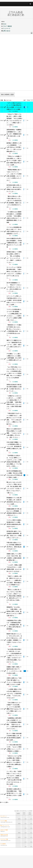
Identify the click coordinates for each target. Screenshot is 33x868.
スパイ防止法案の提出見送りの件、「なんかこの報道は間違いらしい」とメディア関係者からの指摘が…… (14, 748)
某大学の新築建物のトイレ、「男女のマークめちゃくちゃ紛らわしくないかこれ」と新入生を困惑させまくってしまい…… (14, 287)
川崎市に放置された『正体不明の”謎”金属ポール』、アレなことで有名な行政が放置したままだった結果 (14, 681)
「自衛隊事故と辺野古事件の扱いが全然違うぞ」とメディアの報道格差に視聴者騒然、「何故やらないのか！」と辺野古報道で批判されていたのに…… (14, 723)
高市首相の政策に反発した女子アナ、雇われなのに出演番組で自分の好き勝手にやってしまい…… (14, 188)
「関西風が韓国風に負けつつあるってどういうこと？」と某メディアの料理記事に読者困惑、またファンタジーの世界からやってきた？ (14, 175)
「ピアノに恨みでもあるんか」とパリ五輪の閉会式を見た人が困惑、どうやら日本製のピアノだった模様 (14, 106)
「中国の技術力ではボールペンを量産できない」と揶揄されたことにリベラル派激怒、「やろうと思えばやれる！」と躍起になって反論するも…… (14, 419)
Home (4, 24)
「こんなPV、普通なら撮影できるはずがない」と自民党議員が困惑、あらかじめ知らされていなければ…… (14, 568)
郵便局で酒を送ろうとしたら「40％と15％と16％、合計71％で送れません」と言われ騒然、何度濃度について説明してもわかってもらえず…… (14, 639)
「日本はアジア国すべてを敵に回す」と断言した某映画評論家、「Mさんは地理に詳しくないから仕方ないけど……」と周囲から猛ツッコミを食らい (15, 120)
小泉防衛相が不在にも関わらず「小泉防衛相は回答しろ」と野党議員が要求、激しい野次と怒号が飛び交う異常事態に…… (14, 625)
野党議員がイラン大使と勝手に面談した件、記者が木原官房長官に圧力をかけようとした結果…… (14, 501)
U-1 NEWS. (28, 107)
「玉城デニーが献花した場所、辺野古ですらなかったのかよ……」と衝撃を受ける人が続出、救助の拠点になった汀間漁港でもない (14, 580)
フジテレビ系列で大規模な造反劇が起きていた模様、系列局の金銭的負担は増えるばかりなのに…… (14, 523)
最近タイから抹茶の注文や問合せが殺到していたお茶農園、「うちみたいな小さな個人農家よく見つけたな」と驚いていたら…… (14, 433)
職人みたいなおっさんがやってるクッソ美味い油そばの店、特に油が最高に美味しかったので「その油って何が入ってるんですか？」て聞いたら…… (14, 488)
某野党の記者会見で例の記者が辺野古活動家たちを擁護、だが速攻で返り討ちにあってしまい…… (14, 388)
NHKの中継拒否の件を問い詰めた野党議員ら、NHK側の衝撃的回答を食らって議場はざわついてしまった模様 (14, 243)
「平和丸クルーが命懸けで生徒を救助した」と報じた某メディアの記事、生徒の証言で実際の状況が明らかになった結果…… (14, 161)
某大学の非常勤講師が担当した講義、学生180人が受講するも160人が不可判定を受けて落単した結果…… (14, 474)
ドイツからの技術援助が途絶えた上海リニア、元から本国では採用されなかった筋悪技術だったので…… (14, 230)
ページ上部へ (4, 802)
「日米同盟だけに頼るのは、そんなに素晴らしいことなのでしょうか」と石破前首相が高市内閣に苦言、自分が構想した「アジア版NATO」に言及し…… (14, 461)
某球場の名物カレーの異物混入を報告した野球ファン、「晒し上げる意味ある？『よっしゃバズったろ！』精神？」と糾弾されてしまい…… (14, 257)
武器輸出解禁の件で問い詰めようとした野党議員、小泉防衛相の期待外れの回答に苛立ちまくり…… (14, 512)
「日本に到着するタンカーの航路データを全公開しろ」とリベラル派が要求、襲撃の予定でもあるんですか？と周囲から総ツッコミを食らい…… (14, 708)
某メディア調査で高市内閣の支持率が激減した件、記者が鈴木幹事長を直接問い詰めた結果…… (14, 737)
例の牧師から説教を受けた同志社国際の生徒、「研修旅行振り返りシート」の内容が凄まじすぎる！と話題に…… (14, 793)
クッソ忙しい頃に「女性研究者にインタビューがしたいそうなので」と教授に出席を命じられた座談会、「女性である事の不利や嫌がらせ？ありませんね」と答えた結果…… (14, 778)
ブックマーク (6, 29)
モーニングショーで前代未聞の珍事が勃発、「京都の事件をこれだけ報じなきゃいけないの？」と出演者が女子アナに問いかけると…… (14, 273)
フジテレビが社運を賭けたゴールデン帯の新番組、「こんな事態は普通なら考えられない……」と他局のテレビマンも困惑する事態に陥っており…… (14, 315)
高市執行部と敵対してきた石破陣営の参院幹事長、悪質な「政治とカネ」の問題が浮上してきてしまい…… (14, 535)
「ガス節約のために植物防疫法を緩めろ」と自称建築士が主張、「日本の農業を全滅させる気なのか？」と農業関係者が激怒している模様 (14, 217)
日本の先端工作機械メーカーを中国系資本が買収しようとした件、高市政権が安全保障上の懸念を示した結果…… (14, 446)
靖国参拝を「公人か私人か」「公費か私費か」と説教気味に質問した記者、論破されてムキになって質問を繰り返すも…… (14, 611)
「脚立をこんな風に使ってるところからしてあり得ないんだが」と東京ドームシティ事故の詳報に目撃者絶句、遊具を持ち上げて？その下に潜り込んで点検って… (14, 596)
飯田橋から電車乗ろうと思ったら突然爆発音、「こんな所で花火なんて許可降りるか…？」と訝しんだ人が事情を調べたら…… (14, 147)
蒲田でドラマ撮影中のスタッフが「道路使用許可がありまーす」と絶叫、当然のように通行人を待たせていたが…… (14, 345)
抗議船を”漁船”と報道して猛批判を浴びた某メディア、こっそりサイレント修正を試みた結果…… (14, 670)
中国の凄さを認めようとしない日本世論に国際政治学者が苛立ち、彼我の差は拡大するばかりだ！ (14, 546)
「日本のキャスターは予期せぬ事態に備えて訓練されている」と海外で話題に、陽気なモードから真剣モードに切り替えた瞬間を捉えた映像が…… (14, 761)
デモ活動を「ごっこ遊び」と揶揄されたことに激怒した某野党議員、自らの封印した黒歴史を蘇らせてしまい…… (14, 358)
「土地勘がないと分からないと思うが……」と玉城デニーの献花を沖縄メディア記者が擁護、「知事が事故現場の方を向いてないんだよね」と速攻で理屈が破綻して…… (14, 402)
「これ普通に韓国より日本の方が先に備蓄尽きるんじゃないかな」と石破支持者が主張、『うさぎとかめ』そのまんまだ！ (14, 694)
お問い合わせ (6, 31)
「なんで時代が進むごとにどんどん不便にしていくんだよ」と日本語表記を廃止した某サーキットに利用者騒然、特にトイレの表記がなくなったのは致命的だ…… (14, 373)
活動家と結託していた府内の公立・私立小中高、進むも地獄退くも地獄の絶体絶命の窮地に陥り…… (14, 557)
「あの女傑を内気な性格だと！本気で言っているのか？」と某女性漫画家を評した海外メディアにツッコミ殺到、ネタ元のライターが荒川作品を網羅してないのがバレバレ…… (14, 656)
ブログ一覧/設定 (7, 26)
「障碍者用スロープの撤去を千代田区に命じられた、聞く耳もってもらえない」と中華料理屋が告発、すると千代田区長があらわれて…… (14, 330)
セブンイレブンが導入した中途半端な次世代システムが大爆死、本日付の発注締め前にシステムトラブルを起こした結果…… (14, 300)
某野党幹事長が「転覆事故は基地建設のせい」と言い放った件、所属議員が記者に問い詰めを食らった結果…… (14, 134)
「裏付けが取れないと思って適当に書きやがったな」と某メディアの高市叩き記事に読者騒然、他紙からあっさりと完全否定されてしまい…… (14, 202)
